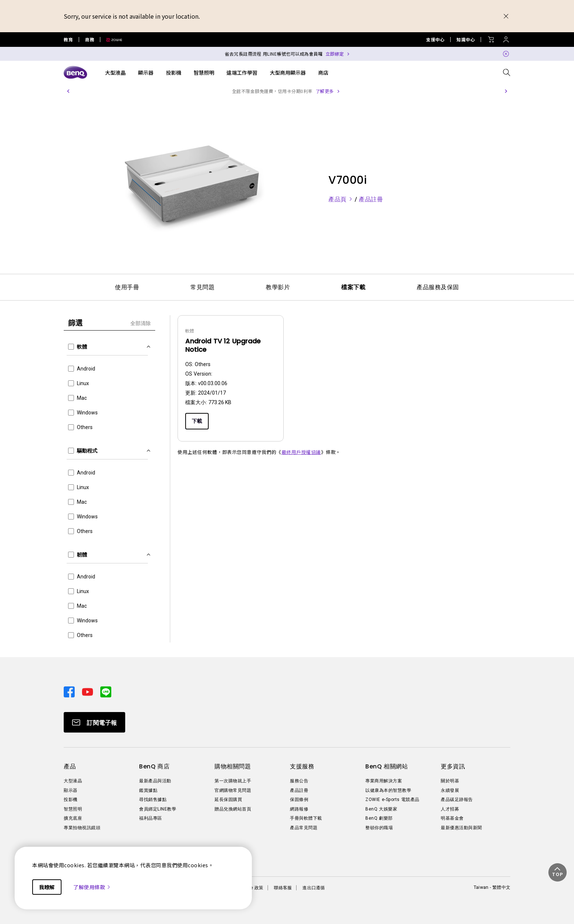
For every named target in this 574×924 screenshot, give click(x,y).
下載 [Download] (197, 421)
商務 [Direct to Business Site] (90, 40)
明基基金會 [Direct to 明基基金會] (452, 818)
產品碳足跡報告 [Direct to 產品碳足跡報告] (457, 800)
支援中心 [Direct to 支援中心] (435, 40)
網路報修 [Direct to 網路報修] (299, 809)
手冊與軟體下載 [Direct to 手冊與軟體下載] (306, 818)
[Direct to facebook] (70, 691)
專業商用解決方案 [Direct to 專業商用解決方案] (384, 781)
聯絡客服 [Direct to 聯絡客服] (283, 888)
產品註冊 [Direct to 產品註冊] (299, 790)
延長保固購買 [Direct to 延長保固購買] (228, 800)
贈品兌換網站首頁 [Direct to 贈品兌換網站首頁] (233, 809)
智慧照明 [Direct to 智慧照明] (73, 809)
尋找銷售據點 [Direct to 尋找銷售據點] (153, 800)
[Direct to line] (106, 691)
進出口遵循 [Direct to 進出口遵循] (314, 888)
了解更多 (342, 91)
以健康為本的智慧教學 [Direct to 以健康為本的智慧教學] (388, 790)
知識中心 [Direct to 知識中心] (466, 40)
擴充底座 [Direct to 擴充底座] (73, 818)
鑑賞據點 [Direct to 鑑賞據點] (148, 790)
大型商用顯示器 (288, 72)
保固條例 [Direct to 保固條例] (299, 800)
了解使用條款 (92, 887)
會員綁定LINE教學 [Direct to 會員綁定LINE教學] (158, 809)
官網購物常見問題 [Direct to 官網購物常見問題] (233, 790)
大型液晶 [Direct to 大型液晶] (73, 781)
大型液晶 (115, 72)
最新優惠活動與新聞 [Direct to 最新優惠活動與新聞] (461, 828)
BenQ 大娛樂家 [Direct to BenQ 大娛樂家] (381, 809)
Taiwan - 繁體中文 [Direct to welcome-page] (492, 887)
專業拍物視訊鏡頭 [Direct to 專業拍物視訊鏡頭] (82, 828)
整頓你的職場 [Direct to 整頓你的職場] (379, 828)
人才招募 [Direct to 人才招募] (450, 809)
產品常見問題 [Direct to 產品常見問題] (304, 828)
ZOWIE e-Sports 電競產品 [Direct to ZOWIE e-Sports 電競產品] (392, 800)
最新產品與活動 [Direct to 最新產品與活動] (155, 781)
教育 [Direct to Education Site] (68, 40)
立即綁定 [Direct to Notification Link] (335, 54)
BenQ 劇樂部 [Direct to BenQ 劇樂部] (379, 818)
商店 (323, 72)
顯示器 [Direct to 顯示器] (71, 790)
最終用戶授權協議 (301, 452)
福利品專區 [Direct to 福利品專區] (151, 818)
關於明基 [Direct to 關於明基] (450, 781)
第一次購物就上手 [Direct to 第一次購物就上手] (233, 781)
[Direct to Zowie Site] (111, 40)
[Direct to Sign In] (506, 38)
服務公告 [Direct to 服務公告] (299, 781)
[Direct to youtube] (88, 691)
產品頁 (342, 199)
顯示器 (146, 72)
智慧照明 (204, 72)
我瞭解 (47, 887)
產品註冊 (371, 199)
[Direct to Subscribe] (94, 722)
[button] (68, 91)
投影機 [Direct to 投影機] (71, 800)
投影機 (174, 72)
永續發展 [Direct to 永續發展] (450, 790)
